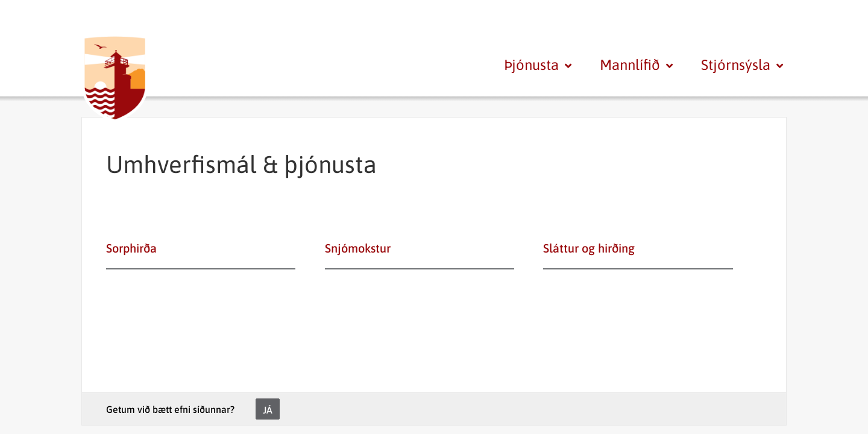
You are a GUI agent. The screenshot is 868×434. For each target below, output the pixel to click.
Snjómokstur (358, 248)
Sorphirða (131, 248)
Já (268, 410)
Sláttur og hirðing (589, 248)
